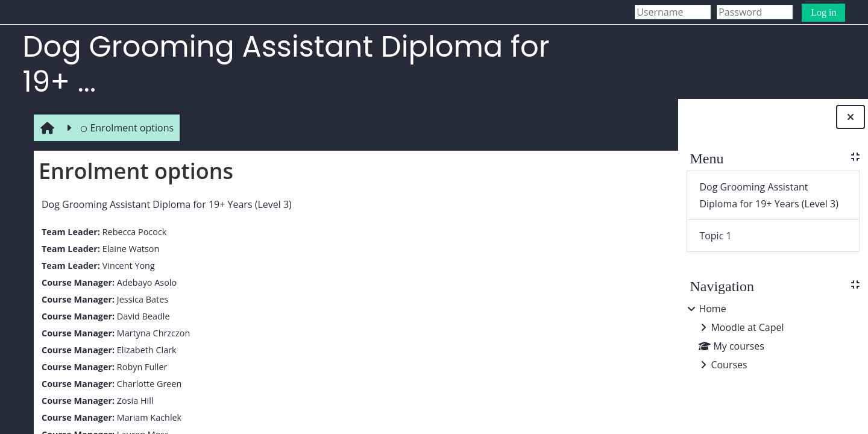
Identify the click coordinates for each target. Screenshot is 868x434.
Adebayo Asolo (144, 282)
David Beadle (140, 316)
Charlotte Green (146, 384)
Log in (823, 12)
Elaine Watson (128, 249)
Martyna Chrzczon (150, 333)
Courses (729, 365)
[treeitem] (773, 337)
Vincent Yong (126, 266)
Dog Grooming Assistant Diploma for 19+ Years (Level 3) (164, 204)
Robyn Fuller (139, 367)
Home (712, 309)
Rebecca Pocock (132, 232)
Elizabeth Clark (144, 350)
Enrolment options (124, 128)
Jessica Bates (140, 299)
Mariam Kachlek (146, 417)
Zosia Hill (132, 401)
